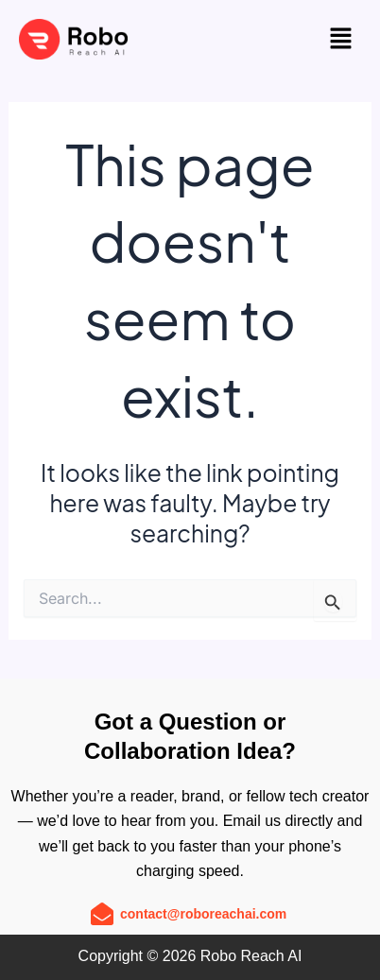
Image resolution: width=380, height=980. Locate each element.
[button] (340, 39)
